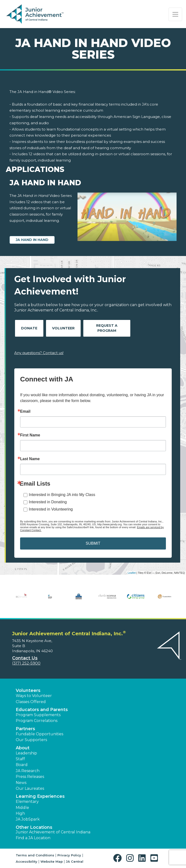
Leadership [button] (26, 753)
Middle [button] (22, 808)
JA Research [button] (28, 771)
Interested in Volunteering (51, 509)
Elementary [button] (27, 802)
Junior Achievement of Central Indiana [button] (53, 832)
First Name (30, 435)
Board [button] (22, 765)
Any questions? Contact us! (39, 353)
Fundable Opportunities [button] (39, 734)
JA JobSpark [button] (28, 819)
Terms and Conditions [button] (35, 855)
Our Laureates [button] (30, 788)
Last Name (30, 459)
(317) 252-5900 (26, 663)
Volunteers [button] (28, 690)
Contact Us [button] (25, 658)
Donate (29, 328)
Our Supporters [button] (31, 740)
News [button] (21, 783)
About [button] (23, 748)
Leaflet (132, 573)
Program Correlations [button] (37, 721)
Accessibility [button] (27, 861)
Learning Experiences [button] (40, 796)
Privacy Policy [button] (69, 855)
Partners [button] (25, 729)
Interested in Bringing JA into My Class (62, 495)
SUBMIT (93, 543)
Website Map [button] (52, 861)
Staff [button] (20, 759)
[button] (119, 858)
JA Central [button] (75, 861)
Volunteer (63, 328)
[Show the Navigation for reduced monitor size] (175, 14)
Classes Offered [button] (31, 702)
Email (25, 411)
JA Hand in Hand (32, 240)
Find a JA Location (33, 838)
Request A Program (107, 328)
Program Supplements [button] (38, 715)
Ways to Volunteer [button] (34, 696)
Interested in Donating (48, 502)
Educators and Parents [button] (42, 710)
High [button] (20, 813)
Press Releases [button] (30, 777)
